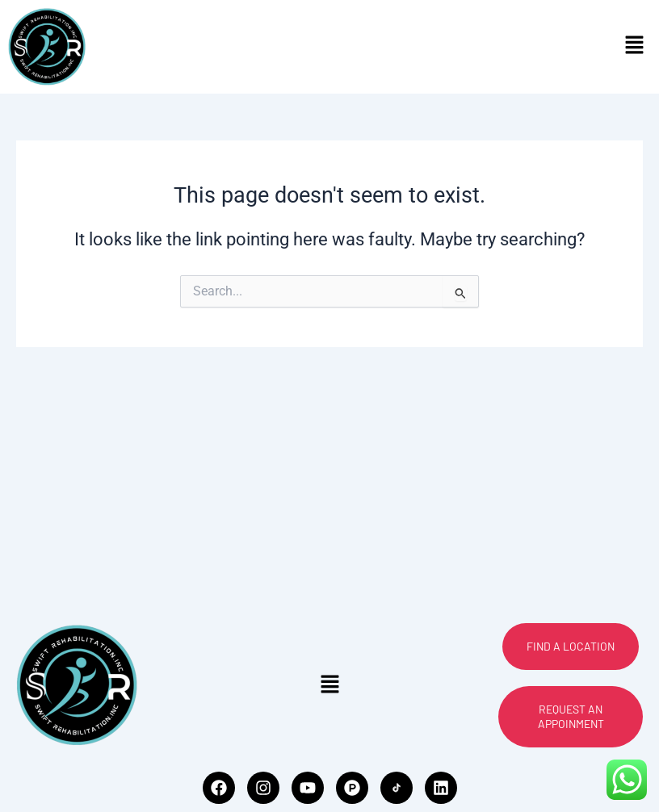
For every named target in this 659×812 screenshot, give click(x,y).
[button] (635, 47)
